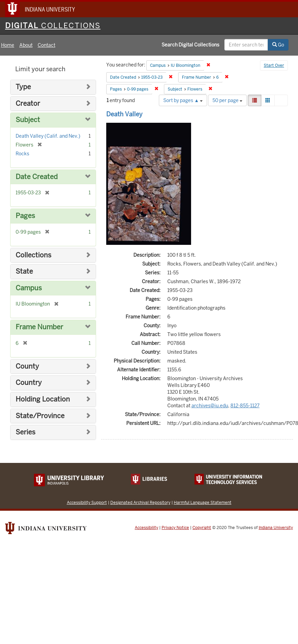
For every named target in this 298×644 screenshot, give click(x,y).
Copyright (202, 528)
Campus (29, 288)
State (24, 271)
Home (8, 45)
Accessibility (146, 528)
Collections (33, 255)
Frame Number (39, 327)
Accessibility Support (87, 502)
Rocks (22, 154)
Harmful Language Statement (203, 502)
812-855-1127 (245, 406)
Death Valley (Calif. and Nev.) (48, 136)
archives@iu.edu (210, 406)
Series (25, 432)
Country (29, 383)
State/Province (40, 416)
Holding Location (43, 399)
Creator (28, 104)
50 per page (227, 100)
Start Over (274, 65)
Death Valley (124, 114)
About (26, 45)
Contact (46, 45)
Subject (28, 120)
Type (23, 87)
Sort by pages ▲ (183, 100)
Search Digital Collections (190, 45)
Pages (25, 216)
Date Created (37, 177)
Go (278, 45)
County (27, 366)
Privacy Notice (175, 528)
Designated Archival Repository (140, 502)
